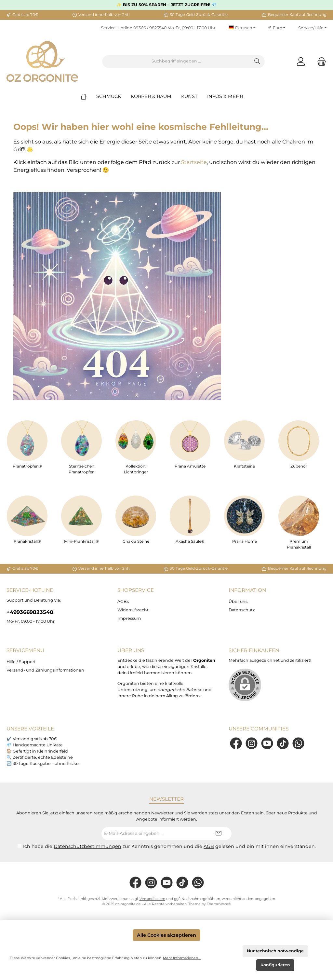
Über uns (238, 601)
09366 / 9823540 (150, 28)
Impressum (129, 618)
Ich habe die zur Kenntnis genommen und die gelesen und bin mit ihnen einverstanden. (169, 846)
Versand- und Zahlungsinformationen (45, 670)
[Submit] (219, 834)
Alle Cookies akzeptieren (166, 935)
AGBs (123, 601)
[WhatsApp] (298, 743)
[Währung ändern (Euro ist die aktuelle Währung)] (277, 28)
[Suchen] (257, 61)
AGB (209, 846)
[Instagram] (252, 743)
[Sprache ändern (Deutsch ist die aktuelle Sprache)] (242, 28)
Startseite (194, 162)
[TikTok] (283, 743)
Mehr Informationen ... (182, 958)
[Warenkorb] (320, 61)
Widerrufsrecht (133, 610)
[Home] (88, 96)
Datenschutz (242, 610)
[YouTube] (267, 743)
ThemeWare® (219, 904)
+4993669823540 (30, 612)
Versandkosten (152, 899)
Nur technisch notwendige (275, 951)
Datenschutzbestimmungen (87, 846)
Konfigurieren (275, 965)
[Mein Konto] (301, 61)
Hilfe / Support (21, 662)
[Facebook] (236, 743)
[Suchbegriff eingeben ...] (176, 61)
